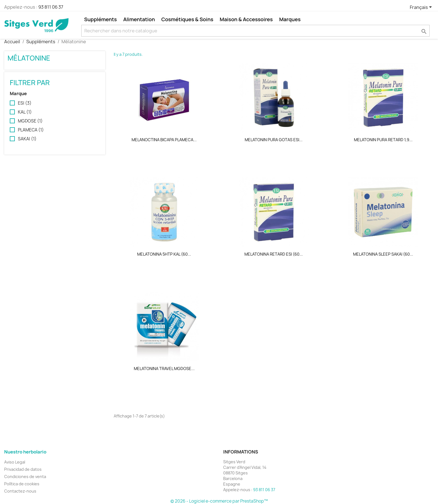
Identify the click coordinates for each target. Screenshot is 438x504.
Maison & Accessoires (246, 19)
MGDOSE (30, 121)
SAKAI (27, 139)
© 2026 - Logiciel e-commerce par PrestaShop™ (219, 501)
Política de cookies (22, 484)
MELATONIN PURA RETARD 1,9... (383, 140)
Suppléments (100, 19)
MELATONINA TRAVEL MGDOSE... (164, 369)
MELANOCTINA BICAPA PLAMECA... (164, 140)
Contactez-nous (20, 491)
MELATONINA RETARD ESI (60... (274, 254)
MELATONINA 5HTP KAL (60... (164, 254)
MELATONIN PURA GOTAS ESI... (274, 140)
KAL (25, 112)
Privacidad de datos (23, 469)
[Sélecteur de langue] (422, 8)
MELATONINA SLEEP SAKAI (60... (383, 254)
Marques (290, 19)
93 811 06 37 (51, 7)
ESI (25, 103)
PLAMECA (31, 130)
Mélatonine (29, 58)
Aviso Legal (15, 462)
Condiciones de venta (25, 477)
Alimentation (139, 19)
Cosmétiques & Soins (187, 19)
